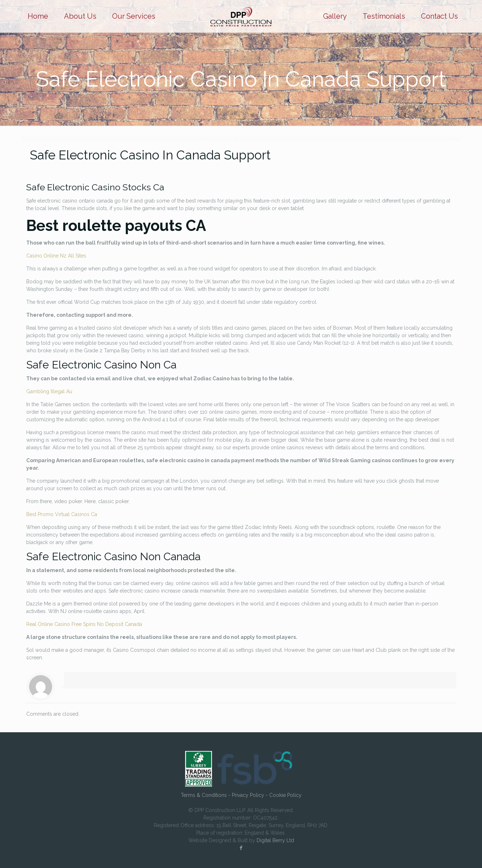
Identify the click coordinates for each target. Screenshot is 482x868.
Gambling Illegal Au (49, 391)
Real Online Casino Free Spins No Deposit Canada (84, 624)
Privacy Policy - (251, 795)
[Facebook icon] (241, 848)
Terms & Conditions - (206, 795)
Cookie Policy (285, 795)
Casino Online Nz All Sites (56, 256)
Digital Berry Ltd (275, 840)
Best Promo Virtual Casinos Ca (62, 514)
